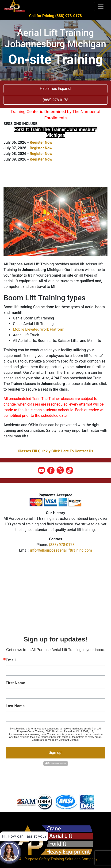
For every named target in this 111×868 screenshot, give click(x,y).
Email (11, 660)
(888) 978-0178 (62, 545)
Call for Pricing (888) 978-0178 (55, 16)
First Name (15, 683)
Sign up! (55, 753)
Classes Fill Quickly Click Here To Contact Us (56, 451)
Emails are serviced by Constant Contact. (56, 740)
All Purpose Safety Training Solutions (50, 859)
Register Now (41, 142)
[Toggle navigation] (101, 7)
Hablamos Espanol (56, 89)
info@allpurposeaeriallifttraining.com (61, 550)
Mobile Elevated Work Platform (39, 329)
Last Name (15, 706)
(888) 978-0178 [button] (55, 100)
